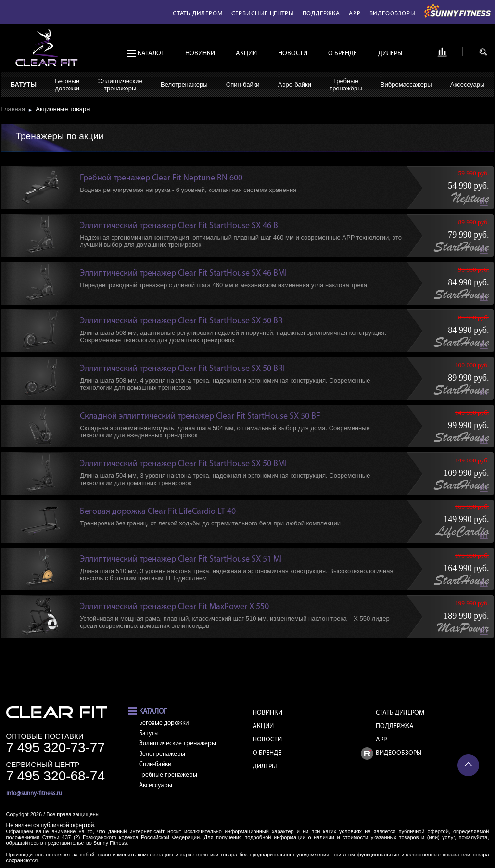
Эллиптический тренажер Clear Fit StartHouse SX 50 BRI (182, 369)
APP (355, 14)
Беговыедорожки (67, 85)
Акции (246, 54)
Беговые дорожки (164, 723)
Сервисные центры (263, 14)
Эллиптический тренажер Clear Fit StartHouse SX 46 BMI (183, 274)
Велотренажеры (184, 84)
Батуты (24, 84)
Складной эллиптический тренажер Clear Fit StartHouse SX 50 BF (200, 416)
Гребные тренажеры (168, 775)
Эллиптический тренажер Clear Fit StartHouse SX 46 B (179, 226)
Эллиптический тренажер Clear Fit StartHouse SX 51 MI (181, 559)
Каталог (151, 54)
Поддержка (321, 14)
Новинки (200, 54)
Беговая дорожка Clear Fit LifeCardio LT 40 (158, 512)
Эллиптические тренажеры (178, 744)
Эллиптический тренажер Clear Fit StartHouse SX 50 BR (181, 321)
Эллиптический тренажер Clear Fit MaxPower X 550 (174, 607)
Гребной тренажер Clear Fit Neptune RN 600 (161, 178)
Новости (293, 54)
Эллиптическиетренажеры (120, 85)
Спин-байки (243, 84)
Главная (15, 109)
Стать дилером (197, 14)
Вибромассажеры (406, 84)
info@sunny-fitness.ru (34, 794)
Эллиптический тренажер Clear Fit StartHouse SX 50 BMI (183, 464)
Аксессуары (467, 84)
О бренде (343, 54)
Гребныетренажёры (346, 85)
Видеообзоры (393, 14)
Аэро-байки (295, 84)
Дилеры (390, 54)
